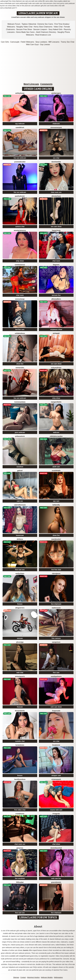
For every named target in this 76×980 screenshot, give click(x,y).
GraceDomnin (56, 882)
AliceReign (20, 642)
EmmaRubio (20, 368)
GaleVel (20, 471)
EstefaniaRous (20, 265)
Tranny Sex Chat (67, 42)
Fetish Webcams (27, 42)
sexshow (20, 467)
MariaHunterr (56, 539)
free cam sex (20, 570)
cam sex (20, 501)
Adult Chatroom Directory (46, 32)
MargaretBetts (56, 402)
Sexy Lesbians (41, 42)
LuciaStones (20, 745)
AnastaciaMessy (20, 230)
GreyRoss (20, 848)
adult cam (56, 467)
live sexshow (20, 878)
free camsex (56, 638)
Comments (46, 84)
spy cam (56, 501)
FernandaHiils (20, 711)
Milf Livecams (54, 42)
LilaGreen (56, 265)
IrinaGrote (56, 814)
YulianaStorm (20, 436)
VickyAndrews (56, 368)
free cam (56, 673)
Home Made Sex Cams (25, 32)
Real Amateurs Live (43, 35)
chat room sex (56, 192)
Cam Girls (5, 42)
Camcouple (15, 42)
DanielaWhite (56, 162)
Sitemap (16, 977)
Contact (23, 977)
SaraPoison (56, 642)
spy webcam (20, 124)
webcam (56, 432)
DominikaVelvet (56, 848)
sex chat (56, 158)
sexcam (20, 638)
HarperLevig (56, 230)
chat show (56, 844)
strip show (20, 261)
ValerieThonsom (20, 505)
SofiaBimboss (20, 333)
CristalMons (20, 814)
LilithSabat (20, 882)
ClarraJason (56, 573)
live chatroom (56, 604)
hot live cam (20, 329)
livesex (20, 604)
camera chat (20, 227)
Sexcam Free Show (24, 29)
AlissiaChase (56, 196)
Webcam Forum (14, 24)
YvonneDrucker (20, 162)
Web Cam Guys (32, 44)
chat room (56, 261)
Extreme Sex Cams (45, 24)
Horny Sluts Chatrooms (43, 27)
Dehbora (20, 539)
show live (20, 364)
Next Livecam (31, 84)
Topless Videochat (29, 24)
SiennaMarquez (56, 127)
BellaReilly (56, 505)
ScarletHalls (56, 471)
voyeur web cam (56, 810)
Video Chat (58, 27)
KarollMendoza (20, 779)
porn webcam (20, 432)
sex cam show (56, 227)
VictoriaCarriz (20, 676)
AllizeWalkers (56, 299)
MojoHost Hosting (33, 977)
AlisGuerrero (20, 608)
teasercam (20, 535)
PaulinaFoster (20, 196)
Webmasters (58, 977)
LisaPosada (56, 711)
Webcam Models (47, 977)
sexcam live (56, 295)
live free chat (56, 570)
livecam (20, 707)
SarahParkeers (56, 676)
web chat (20, 673)
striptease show (56, 329)
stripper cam (56, 775)
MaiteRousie (56, 608)
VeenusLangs (20, 299)
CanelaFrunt (20, 127)
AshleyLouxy (20, 93)
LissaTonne (56, 745)
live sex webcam (20, 158)
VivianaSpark (56, 779)
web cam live (56, 878)
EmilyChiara (20, 573)
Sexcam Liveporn (40, 29)
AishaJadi (56, 333)
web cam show (56, 707)
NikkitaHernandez (56, 436)
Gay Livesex (45, 44)
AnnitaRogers (56, 93)
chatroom (56, 124)
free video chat (20, 810)
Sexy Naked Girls (55, 29)
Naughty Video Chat (24, 27)
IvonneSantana (20, 402)
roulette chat (20, 741)
